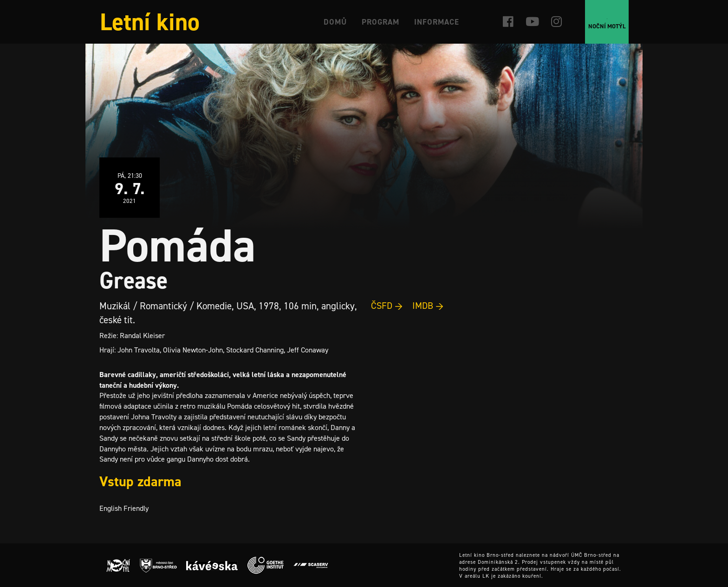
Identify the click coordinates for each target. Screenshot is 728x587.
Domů (335, 22)
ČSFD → (387, 306)
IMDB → (428, 306)
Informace (437, 22)
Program (380, 22)
